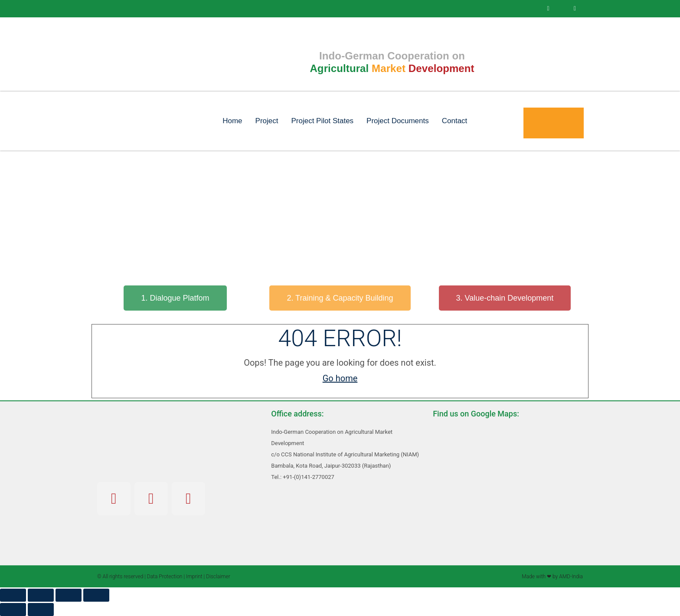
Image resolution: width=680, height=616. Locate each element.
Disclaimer (218, 577)
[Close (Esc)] (96, 595)
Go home (340, 378)
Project (267, 121)
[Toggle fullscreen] (41, 595)
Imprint (194, 577)
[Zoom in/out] (13, 595)
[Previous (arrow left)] (13, 609)
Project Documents (398, 121)
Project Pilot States (322, 121)
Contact (455, 121)
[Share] (69, 595)
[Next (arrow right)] (41, 609)
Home (232, 121)
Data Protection (165, 577)
